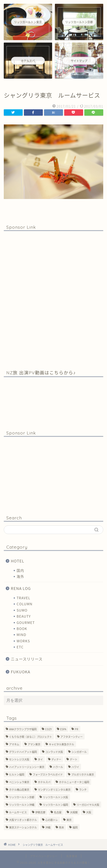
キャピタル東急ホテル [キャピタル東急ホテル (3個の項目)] (61, 744)
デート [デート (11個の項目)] (74, 759)
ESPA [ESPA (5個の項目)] (63, 729)
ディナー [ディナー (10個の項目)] (56, 759)
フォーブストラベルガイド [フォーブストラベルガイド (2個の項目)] (48, 774)
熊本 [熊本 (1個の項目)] (61, 827)
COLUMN (25, 604)
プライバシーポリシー (44, 856)
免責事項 (72, 856)
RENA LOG (21, 588)
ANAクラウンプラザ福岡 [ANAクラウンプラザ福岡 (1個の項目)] (23, 729)
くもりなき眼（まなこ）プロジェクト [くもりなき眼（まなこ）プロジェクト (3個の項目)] (30, 737)
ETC (20, 647)
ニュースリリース (27, 659)
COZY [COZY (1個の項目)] (48, 729)
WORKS (23, 641)
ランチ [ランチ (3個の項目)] (83, 790)
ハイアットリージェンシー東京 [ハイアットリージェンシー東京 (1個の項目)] (27, 767)
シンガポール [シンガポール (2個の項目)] (79, 752)
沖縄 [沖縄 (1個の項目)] (48, 827)
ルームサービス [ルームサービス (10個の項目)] (18, 812)
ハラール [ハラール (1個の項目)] (58, 767)
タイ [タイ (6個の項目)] (40, 759)
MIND (21, 635)
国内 (20, 570)
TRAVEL (23, 598)
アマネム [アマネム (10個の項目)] (14, 744)
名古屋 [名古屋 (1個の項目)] (58, 812)
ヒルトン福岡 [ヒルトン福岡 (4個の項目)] (17, 774)
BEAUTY (24, 616)
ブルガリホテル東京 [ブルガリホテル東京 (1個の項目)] (83, 774)
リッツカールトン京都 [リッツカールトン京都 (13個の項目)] (22, 797)
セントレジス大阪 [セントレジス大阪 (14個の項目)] (19, 759)
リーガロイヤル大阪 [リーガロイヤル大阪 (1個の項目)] (88, 805)
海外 (20, 576)
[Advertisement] (53, 300)
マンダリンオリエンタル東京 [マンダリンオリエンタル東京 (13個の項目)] (54, 790)
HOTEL (17, 561)
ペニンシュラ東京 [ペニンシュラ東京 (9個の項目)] (19, 782)
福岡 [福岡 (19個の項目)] (75, 827)
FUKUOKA (21, 672)
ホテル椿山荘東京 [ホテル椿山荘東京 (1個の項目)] (19, 790)
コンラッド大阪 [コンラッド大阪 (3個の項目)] (54, 752)
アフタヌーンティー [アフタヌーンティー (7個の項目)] (72, 737)
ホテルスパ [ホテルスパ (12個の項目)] (44, 782)
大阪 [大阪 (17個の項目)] (89, 812)
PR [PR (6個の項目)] (77, 729)
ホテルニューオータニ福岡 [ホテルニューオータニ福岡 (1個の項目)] (74, 782)
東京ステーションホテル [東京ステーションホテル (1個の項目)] (23, 827)
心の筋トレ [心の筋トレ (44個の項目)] (52, 820)
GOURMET (26, 622)
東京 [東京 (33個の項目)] (69, 820)
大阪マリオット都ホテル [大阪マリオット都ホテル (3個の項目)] (23, 820)
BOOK (22, 628)
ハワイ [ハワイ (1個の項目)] (75, 767)
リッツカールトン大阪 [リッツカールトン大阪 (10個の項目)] (55, 797)
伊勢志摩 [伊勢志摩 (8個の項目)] (40, 812)
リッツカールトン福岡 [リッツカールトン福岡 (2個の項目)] (55, 805)
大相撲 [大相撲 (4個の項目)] (74, 812)
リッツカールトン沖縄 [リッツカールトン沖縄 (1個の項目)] (22, 805)
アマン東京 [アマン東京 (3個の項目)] (34, 744)
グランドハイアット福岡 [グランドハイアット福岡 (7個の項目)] (23, 752)
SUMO (22, 610)
